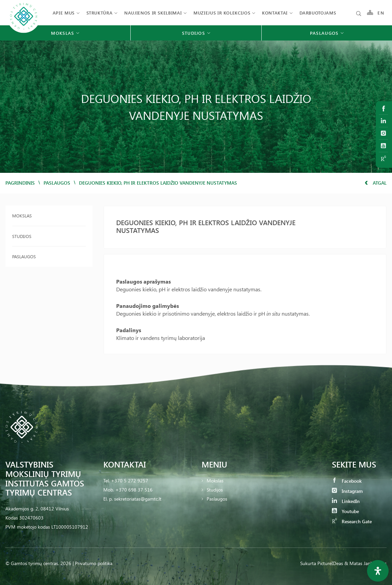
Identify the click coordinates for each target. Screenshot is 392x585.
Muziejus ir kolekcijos (222, 13)
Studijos (22, 236)
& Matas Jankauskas (365, 563)
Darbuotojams (318, 13)
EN (381, 13)
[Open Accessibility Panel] (378, 571)
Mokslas (22, 216)
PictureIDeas (330, 563)
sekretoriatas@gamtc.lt (138, 499)
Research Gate (352, 521)
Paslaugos (57, 183)
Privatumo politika (94, 563)
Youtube (345, 511)
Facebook (347, 481)
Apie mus (64, 13)
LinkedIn (346, 501)
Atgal (376, 183)
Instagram (347, 491)
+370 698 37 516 (134, 490)
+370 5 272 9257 (130, 481)
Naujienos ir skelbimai (153, 13)
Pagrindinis (20, 183)
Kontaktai (275, 13)
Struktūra (100, 13)
